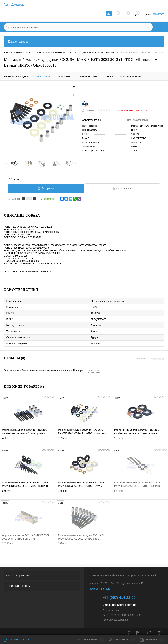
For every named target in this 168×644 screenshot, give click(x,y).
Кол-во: (16, 199)
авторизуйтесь (95, 367)
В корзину (45, 189)
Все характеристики (138, 120)
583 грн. (140, 491)
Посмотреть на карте (99, 586)
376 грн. (84, 491)
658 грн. (28, 491)
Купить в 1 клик (122, 189)
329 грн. (84, 544)
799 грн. (84, 438)
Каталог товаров (84, 42)
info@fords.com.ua (124, 602)
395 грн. (140, 438)
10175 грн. (28, 544)
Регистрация (19, 4)
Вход (7, 4)
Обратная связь (17, 640)
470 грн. (28, 438)
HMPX (134, 130)
